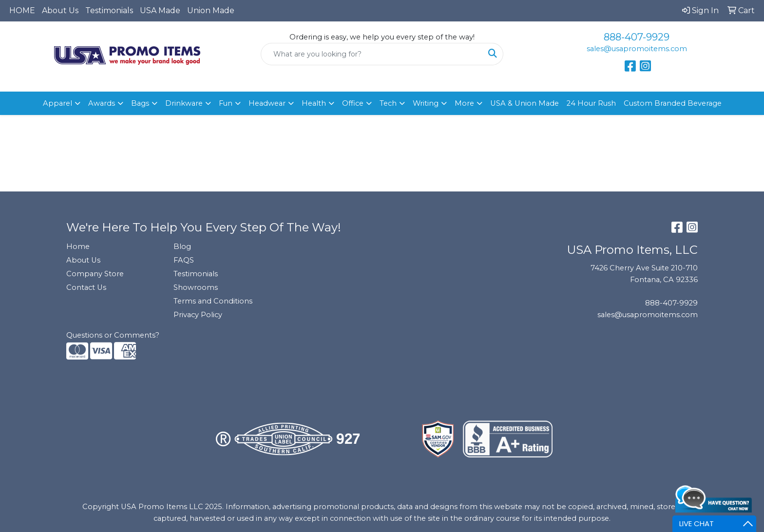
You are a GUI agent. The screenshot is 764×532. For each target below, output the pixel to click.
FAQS (184, 260)
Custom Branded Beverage (673, 103)
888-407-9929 (637, 37)
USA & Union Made (525, 103)
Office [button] (353, 103)
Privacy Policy (198, 315)
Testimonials (109, 10)
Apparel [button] (57, 103)
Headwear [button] (267, 103)
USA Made (160, 10)
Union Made (211, 10)
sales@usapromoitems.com (637, 49)
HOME (22, 10)
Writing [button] (426, 103)
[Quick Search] (372, 54)
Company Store (95, 274)
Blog (182, 247)
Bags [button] (140, 103)
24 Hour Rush (591, 103)
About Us (60, 10)
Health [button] (314, 103)
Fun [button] (226, 103)
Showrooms (196, 287)
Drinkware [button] (184, 103)
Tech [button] (388, 103)
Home (78, 247)
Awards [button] (102, 103)
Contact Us (86, 287)
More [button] (464, 103)
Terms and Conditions (213, 301)
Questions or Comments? (113, 335)
